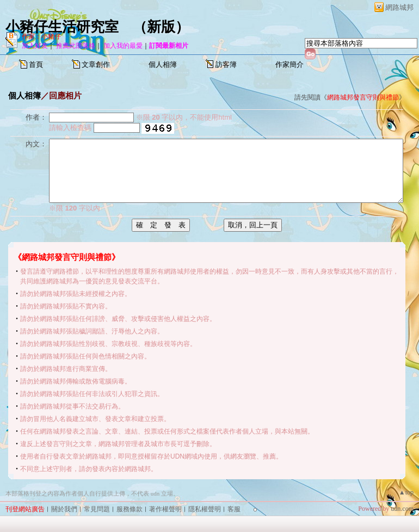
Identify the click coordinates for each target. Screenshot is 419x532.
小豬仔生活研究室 (62, 27)
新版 (161, 27)
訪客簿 (226, 64)
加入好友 (35, 46)
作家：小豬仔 (41, 36)
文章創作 (96, 64)
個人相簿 (163, 64)
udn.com (402, 509)
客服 (234, 509)
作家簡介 (289, 64)
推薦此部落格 (76, 46)
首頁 (36, 64)
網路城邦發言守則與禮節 (363, 97)
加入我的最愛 (123, 46)
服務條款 (130, 509)
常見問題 (97, 509)
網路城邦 (399, 7)
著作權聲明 (165, 509)
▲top (406, 492)
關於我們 (64, 509)
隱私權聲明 (205, 509)
